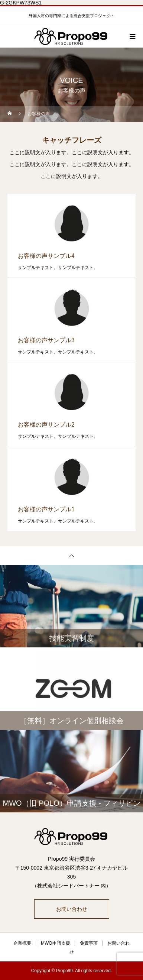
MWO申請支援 (56, 943)
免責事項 (89, 943)
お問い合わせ (72, 909)
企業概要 (22, 943)
